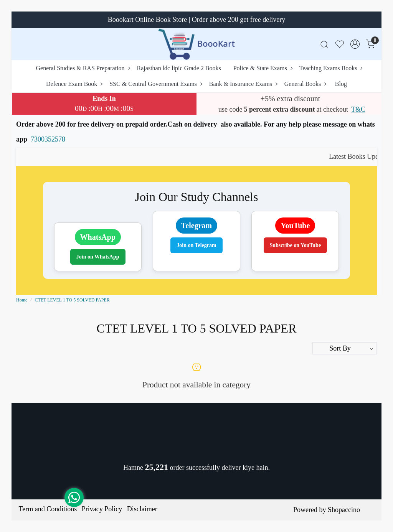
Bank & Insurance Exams (243, 84)
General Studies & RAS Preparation (83, 68)
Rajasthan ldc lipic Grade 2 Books (179, 68)
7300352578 (48, 139)
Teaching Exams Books (331, 68)
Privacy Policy (102, 509)
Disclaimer (142, 509)
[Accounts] (355, 44)
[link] (324, 44)
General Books (305, 84)
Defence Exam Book (74, 84)
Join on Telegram (196, 245)
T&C (358, 109)
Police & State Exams (263, 68)
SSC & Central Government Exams (156, 84)
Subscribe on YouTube (296, 245)
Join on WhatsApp (98, 257)
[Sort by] (345, 348)
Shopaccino (344, 510)
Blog (341, 84)
